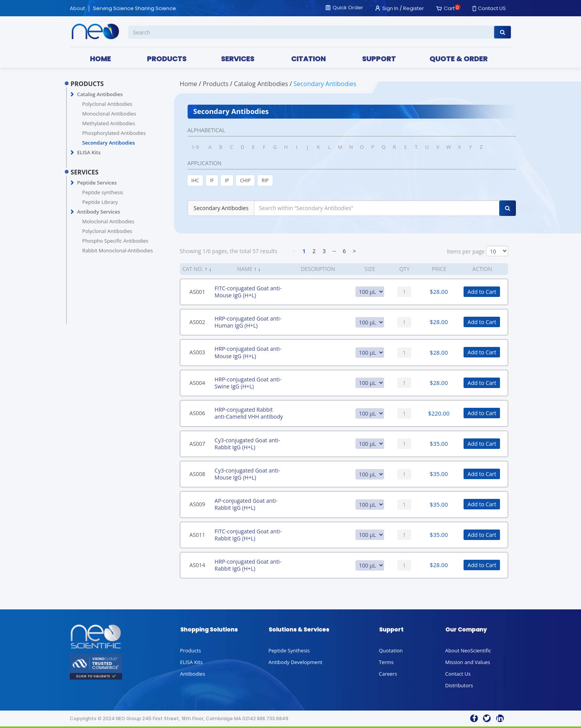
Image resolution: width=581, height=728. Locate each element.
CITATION (308, 59)
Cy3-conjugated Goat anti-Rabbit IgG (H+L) (247, 444)
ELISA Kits (89, 152)
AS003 (197, 352)
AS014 (197, 565)
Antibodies (193, 674)
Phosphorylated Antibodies (114, 133)
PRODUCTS (167, 59)
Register (414, 8)
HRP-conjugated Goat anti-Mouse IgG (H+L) (248, 352)
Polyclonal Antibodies (107, 104)
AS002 (197, 322)
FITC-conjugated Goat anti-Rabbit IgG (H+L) (248, 535)
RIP (265, 180)
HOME (100, 59)
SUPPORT (379, 59)
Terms (386, 662)
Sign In (390, 8)
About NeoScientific (468, 650)
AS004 (197, 383)
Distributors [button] (459, 685)
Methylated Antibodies (109, 123)
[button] (72, 95)
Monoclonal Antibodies (109, 114)
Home (189, 84)
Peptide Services (97, 183)
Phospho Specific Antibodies (115, 241)
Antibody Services (99, 212)
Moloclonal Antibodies (108, 221)
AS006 (197, 413)
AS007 (197, 444)
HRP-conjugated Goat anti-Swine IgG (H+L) (248, 383)
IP (227, 180)
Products (191, 650)
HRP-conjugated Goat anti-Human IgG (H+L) (248, 322)
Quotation (391, 650)
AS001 (197, 292)
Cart (449, 8)
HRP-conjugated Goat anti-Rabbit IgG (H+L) (248, 565)
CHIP (245, 180)
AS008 (197, 474)
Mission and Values (468, 662)
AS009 (197, 504)
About (77, 9)
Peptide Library (100, 202)
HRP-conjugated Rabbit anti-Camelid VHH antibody (249, 413)
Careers (388, 674)
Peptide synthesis (103, 192)
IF (212, 180)
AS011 (197, 535)
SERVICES (238, 59)
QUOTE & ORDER (459, 59)
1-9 (195, 147)
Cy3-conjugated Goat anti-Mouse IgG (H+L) (247, 474)
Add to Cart (482, 292)
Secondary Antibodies (109, 143)
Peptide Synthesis (289, 650)
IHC (195, 180)
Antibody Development (296, 662)
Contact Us (458, 674)
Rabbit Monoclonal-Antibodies (117, 250)
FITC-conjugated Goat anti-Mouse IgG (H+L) (248, 292)
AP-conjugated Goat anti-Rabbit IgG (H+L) (246, 504)
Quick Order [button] (348, 8)
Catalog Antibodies (100, 94)
